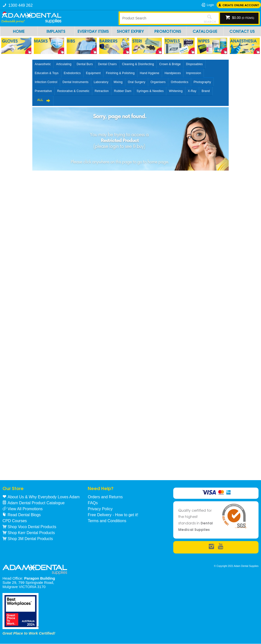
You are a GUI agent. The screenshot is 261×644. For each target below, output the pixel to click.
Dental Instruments (76, 82)
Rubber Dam (123, 91)
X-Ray (192, 91)
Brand (206, 91)
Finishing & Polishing (120, 73)
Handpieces (173, 73)
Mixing (118, 82)
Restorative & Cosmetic (73, 91)
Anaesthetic (43, 64)
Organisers (158, 82)
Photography (202, 82)
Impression (194, 73)
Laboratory (101, 82)
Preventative (43, 91)
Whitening (176, 91)
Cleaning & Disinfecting (138, 64)
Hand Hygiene (150, 73)
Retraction (102, 91)
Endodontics (72, 73)
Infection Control (46, 82)
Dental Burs (85, 64)
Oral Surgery (136, 82)
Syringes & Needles (150, 91)
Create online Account (241, 5)
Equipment (93, 73)
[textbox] (160, 18)
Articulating (64, 64)
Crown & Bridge (170, 64)
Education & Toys (47, 73)
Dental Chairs (107, 64)
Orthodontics (179, 82)
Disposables (194, 64)
